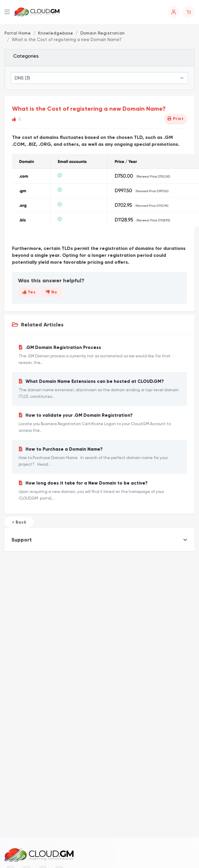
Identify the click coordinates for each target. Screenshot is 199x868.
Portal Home (18, 33)
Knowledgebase (56, 33)
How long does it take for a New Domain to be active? (99, 491)
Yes (29, 292)
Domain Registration (103, 33)
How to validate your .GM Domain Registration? (99, 423)
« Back (19, 522)
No (51, 292)
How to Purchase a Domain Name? (99, 457)
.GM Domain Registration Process (99, 355)
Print (176, 119)
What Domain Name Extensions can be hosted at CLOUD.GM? (99, 389)
